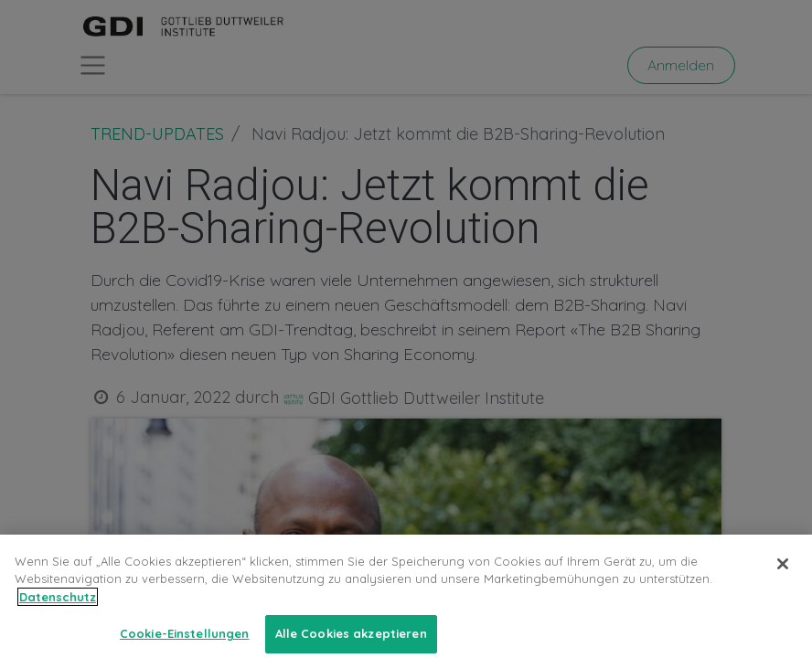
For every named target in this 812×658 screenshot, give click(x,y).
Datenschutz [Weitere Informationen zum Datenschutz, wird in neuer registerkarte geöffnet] (58, 610)
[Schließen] (783, 578)
